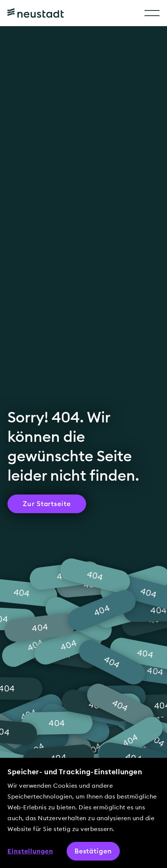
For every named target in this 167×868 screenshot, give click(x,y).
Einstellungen (30, 851)
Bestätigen (93, 851)
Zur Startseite (47, 504)
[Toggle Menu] (152, 13)
